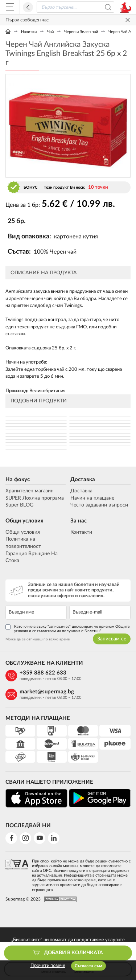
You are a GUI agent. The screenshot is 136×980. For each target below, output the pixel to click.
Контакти (81, 532)
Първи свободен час (27, 20)
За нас (79, 521)
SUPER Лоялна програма (35, 498)
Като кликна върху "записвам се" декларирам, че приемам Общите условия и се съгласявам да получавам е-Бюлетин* (67, 629)
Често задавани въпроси (99, 505)
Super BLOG (19, 505)
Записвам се (112, 639)
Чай (50, 32)
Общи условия (24, 521)
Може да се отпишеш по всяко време (38, 639)
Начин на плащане (92, 498)
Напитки (29, 32)
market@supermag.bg (47, 692)
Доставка (83, 479)
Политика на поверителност (23, 543)
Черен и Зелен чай (81, 32)
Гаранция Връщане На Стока (32, 557)
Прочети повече (48, 966)
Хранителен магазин (30, 491)
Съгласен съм (88, 966)
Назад (28, 7)
